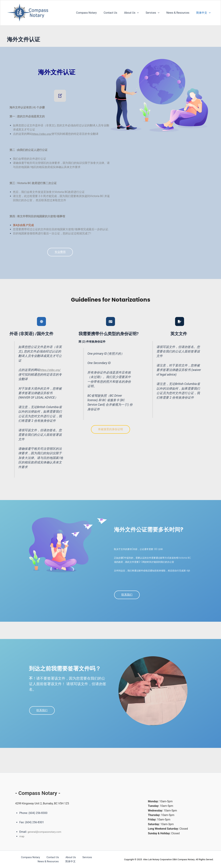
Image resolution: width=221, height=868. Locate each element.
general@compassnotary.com (46, 832)
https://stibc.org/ (43, 134)
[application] (142, 13)
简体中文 (204, 13)
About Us (136, 13)
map (22, 836)
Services (156, 13)
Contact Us (117, 13)
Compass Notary (94, 13)
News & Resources (180, 13)
